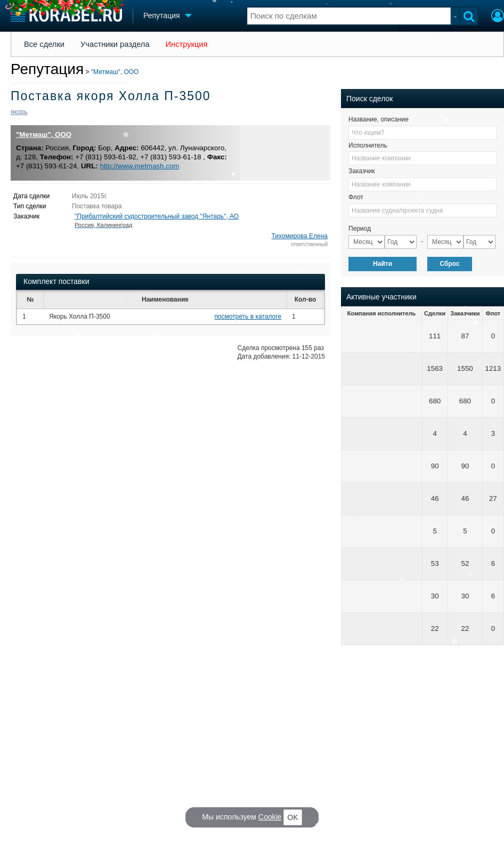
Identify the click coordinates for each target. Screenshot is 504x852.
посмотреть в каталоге (248, 317)
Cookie (270, 817)
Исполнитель (368, 145)
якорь (19, 112)
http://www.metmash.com (139, 166)
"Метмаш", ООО (115, 72)
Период (360, 229)
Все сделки (44, 44)
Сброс (450, 264)
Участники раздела (115, 44)
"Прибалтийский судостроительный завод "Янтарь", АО (157, 220)
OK (292, 817)
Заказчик (361, 171)
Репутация (47, 69)
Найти (383, 264)
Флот (356, 197)
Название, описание (379, 119)
